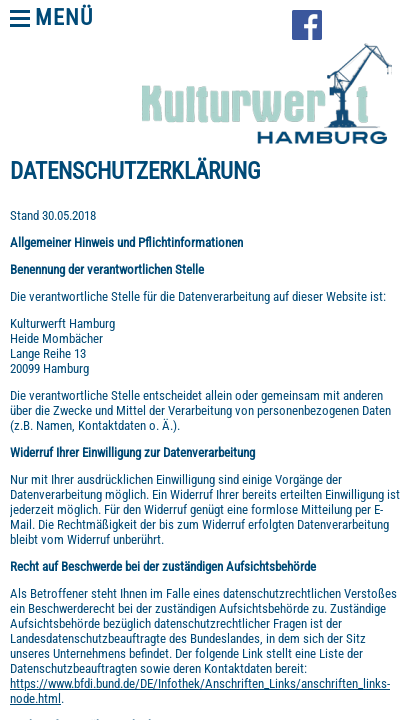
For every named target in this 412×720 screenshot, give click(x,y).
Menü (64, 17)
